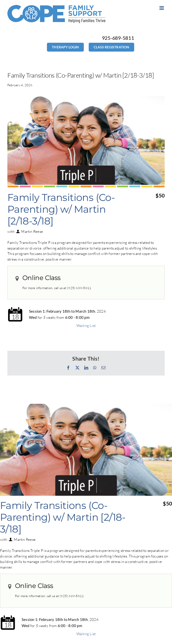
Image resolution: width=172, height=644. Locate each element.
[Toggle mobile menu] (162, 8)
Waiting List (86, 326)
